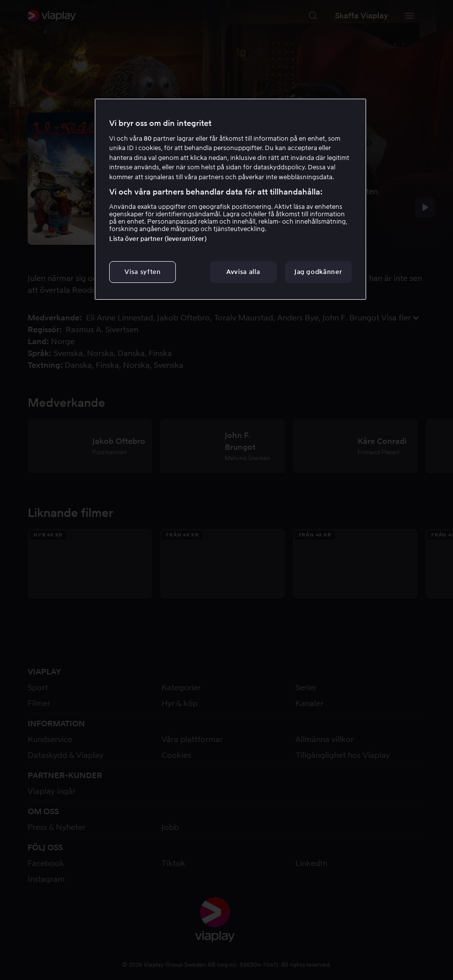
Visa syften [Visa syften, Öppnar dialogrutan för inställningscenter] (143, 272)
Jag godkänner (318, 272)
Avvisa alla (243, 272)
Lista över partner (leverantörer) (158, 239)
